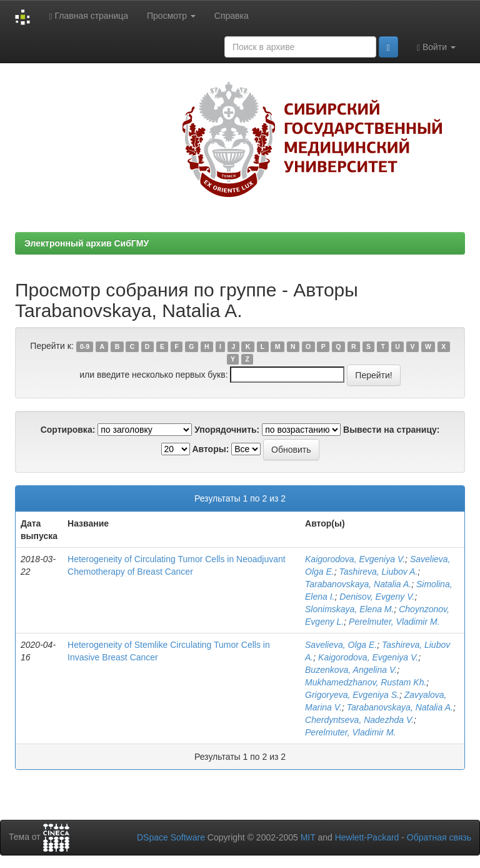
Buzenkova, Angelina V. (351, 670)
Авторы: (210, 449)
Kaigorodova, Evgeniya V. (355, 559)
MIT (308, 837)
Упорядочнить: (227, 430)
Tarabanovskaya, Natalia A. (358, 584)
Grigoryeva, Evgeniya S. (352, 695)
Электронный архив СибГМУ (87, 243)
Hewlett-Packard (367, 837)
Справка (232, 16)
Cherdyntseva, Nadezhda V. (359, 720)
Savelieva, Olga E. (341, 645)
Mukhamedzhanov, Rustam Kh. (366, 682)
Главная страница (88, 16)
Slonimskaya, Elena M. (349, 609)
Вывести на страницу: (391, 430)
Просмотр (171, 16)
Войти (436, 47)
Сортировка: (68, 430)
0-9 (85, 346)
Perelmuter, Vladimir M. (394, 622)
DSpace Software (171, 837)
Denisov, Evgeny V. (377, 597)
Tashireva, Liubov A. (379, 572)
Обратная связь (439, 837)
